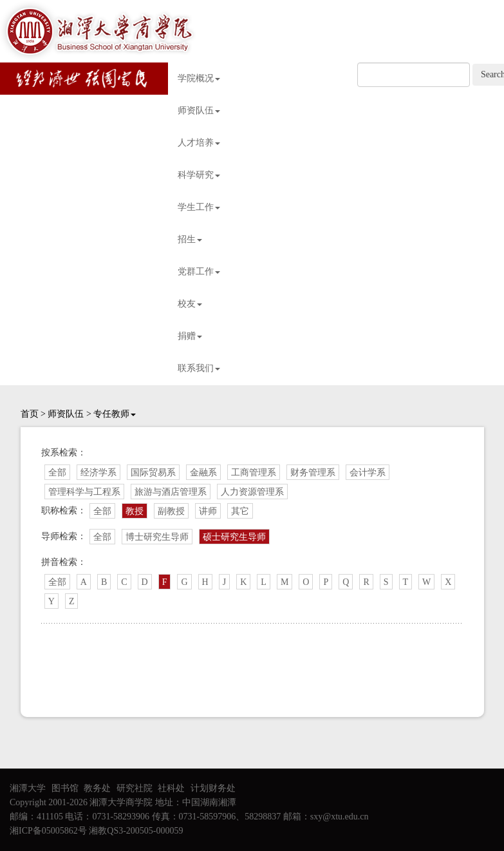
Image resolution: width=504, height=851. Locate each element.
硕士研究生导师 (234, 537)
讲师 (208, 511)
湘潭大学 (28, 788)
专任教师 (115, 414)
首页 (30, 414)
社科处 (171, 788)
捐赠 (190, 336)
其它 (240, 511)
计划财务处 (213, 788)
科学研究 (199, 175)
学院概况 (199, 78)
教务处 (97, 788)
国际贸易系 (153, 473)
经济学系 (98, 473)
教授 (135, 511)
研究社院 (135, 788)
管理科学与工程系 (84, 492)
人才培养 (199, 143)
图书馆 (65, 788)
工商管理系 (254, 473)
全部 (57, 473)
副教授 (171, 511)
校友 (190, 304)
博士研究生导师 (157, 537)
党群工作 (199, 272)
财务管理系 (313, 473)
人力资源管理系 (252, 492)
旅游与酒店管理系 (171, 492)
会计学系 (368, 473)
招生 (190, 239)
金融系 (203, 473)
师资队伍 (199, 110)
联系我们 (199, 368)
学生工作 (199, 207)
